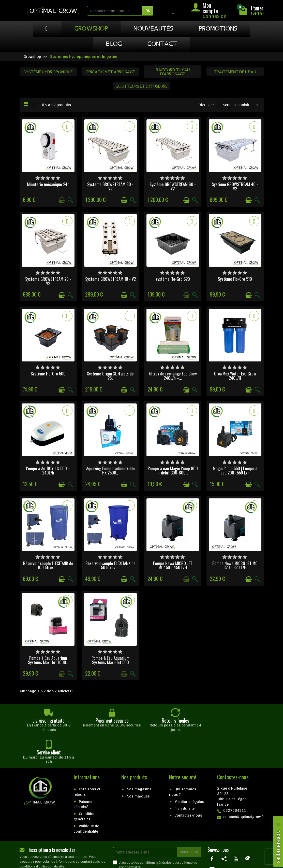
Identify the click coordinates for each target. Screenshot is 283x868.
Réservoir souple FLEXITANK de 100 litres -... (48, 565)
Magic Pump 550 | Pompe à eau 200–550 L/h (235, 470)
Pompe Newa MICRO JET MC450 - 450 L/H (173, 565)
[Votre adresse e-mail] (145, 820)
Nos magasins (139, 757)
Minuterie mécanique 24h (48, 184)
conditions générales (156, 830)
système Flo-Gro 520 (173, 279)
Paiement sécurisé (84, 772)
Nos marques (138, 764)
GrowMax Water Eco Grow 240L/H (235, 376)
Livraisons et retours (87, 760)
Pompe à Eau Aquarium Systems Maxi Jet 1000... (48, 660)
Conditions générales (86, 784)
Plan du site (184, 776)
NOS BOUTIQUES (279, 847)
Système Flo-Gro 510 (235, 279)
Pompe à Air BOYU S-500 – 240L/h (48, 470)
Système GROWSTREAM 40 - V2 (235, 186)
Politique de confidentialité (86, 797)
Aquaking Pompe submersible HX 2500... (110, 470)
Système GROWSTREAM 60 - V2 (173, 186)
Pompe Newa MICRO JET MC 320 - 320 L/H (235, 565)
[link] (212, 827)
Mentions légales (189, 769)
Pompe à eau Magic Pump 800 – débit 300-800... (173, 470)
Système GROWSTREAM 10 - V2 (110, 279)
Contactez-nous (188, 783)
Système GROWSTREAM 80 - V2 (110, 186)
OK (148, 11)
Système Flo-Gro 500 (48, 374)
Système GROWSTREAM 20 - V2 (48, 281)
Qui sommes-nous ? (184, 760)
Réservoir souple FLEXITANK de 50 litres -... (110, 565)
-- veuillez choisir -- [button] (236, 105)
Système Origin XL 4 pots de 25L (110, 376)
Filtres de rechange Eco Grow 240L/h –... (173, 376)
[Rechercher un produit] (115, 11)
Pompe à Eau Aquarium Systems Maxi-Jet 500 (110, 660)
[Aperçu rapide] (70, 200)
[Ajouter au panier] (62, 200)
